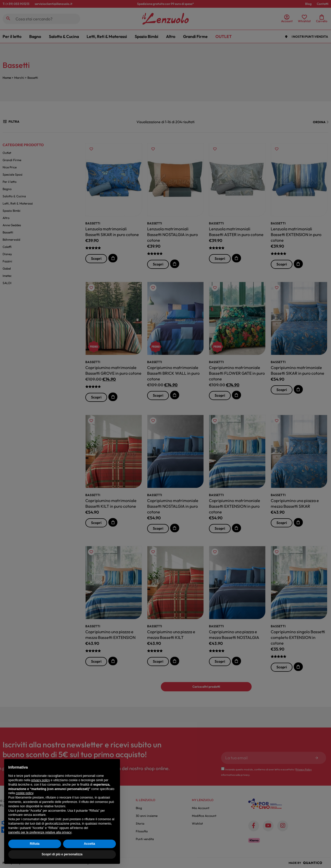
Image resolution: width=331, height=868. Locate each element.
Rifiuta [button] (35, 844)
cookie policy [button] (25, 793)
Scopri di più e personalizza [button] (62, 854)
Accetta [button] (89, 844)
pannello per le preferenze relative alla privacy (40, 832)
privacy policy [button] (41, 780)
